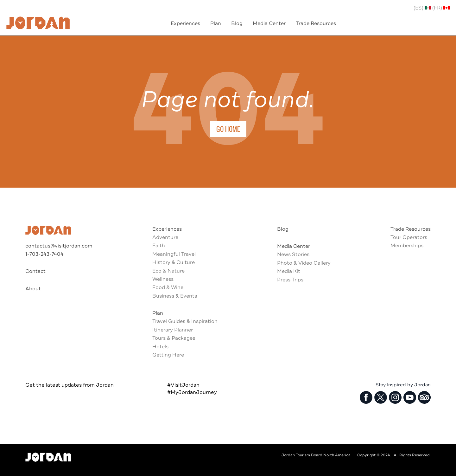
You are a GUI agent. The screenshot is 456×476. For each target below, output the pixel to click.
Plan (158, 313)
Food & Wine (168, 287)
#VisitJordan (183, 385)
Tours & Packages (174, 338)
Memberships (407, 246)
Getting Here (168, 355)
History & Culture (174, 262)
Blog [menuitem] (237, 23)
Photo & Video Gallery (304, 263)
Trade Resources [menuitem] (316, 23)
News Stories (293, 254)
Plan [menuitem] (216, 23)
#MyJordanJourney (192, 392)
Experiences (167, 229)
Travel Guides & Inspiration (185, 321)
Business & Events (175, 296)
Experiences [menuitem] (185, 23)
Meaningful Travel (174, 254)
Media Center (294, 246)
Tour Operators (409, 237)
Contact (35, 271)
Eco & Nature (168, 271)
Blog (283, 229)
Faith (159, 246)
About (33, 289)
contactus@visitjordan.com (59, 246)
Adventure (165, 237)
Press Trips (290, 280)
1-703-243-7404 (44, 254)
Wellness (163, 279)
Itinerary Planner (173, 330)
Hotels (160, 347)
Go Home (228, 129)
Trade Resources (411, 229)
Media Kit (289, 271)
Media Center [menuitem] (269, 23)
